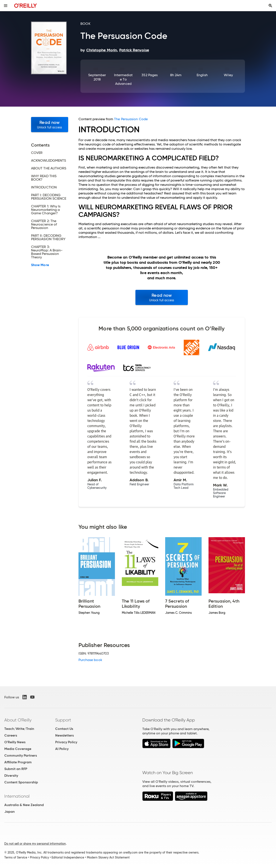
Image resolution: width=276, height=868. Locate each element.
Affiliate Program (18, 762)
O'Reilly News (15, 742)
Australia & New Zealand (24, 805)
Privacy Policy (66, 742)
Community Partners (21, 755)
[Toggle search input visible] (270, 6)
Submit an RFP (16, 769)
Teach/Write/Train (19, 729)
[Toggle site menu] (6, 6)
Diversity (11, 776)
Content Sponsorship (21, 782)
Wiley (228, 75)
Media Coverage (18, 749)
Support (63, 720)
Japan (9, 812)
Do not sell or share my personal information (35, 844)
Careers (11, 735)
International (17, 796)
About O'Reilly (18, 720)
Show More (40, 265)
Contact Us (64, 729)
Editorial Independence (68, 857)
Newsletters (64, 735)
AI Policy (62, 749)
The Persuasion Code (131, 119)
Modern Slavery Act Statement (108, 857)
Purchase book (90, 660)
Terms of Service (16, 857)
